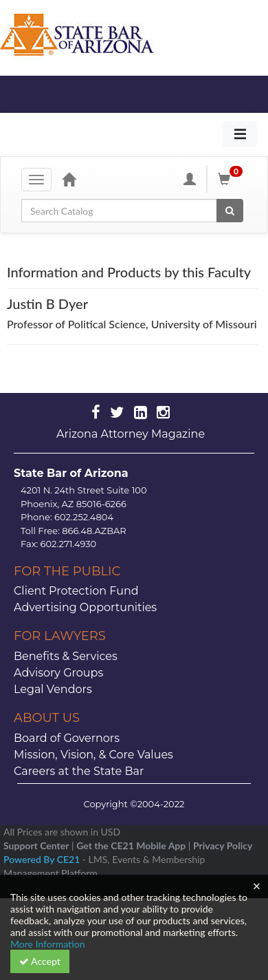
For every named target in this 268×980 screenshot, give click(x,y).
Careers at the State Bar (79, 771)
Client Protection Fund (76, 591)
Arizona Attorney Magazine (131, 434)
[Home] (69, 179)
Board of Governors (67, 738)
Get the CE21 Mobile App (131, 845)
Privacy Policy (223, 845)
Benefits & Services (66, 656)
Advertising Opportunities (85, 607)
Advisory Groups (58, 673)
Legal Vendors (53, 689)
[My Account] (190, 179)
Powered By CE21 (43, 859)
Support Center (36, 845)
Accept (40, 961)
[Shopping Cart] (232, 179)
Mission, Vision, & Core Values (93, 755)
